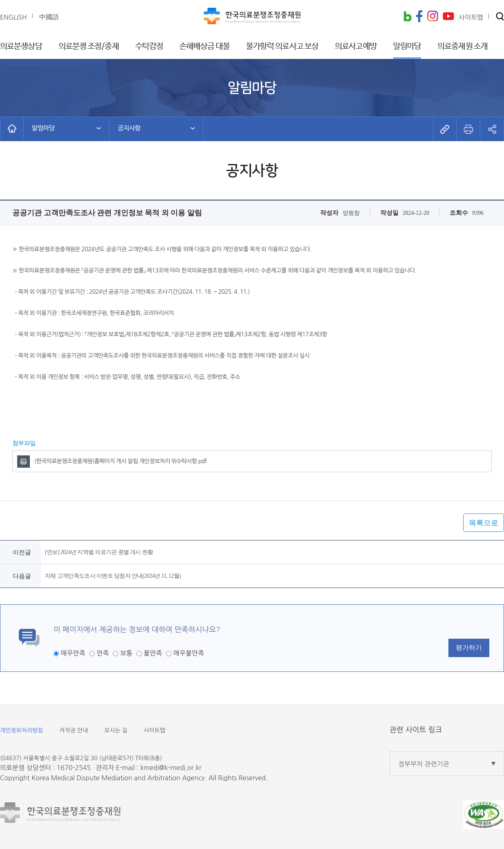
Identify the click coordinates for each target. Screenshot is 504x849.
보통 (126, 653)
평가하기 (469, 647)
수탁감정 (149, 46)
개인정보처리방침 (21, 730)
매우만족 (73, 653)
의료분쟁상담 (21, 46)
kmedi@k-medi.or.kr (171, 768)
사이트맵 (155, 730)
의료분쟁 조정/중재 (89, 46)
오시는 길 (116, 730)
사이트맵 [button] (471, 17)
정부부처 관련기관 (424, 764)
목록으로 (484, 523)
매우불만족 (189, 653)
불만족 (153, 653)
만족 (103, 653)
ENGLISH (13, 17)
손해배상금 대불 (205, 46)
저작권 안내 (74, 730)
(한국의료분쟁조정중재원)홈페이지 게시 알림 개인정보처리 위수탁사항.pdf (120, 461)
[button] (500, 17)
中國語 (49, 17)
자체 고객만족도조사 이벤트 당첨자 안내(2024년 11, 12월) (113, 576)
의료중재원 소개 (463, 46)
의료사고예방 (356, 46)
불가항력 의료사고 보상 (282, 46)
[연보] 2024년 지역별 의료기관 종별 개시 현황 (99, 552)
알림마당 (407, 46)
